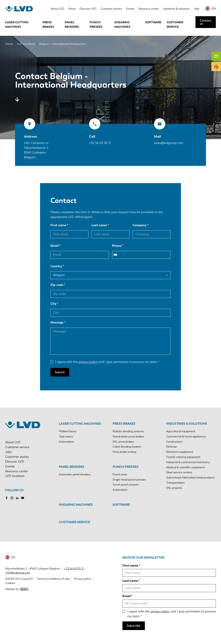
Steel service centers (179, 472)
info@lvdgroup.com (18, 573)
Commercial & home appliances (186, 436)
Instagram (12, 498)
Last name (99, 225)
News (72, 9)
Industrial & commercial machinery (188, 462)
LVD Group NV (24, 579)
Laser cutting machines (17, 24)
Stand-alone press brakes (128, 436)
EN (214, 9)
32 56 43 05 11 (75, 569)
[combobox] (116, 255)
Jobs (196, 9)
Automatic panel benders (75, 474)
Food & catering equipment (183, 457)
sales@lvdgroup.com (169, 143)
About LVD (57, 9)
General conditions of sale (54, 579)
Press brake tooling (124, 452)
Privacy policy (82, 579)
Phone (117, 246)
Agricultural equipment (181, 431)
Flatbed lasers (68, 431)
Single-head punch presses (129, 480)
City (53, 304)
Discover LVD (88, 9)
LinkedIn (17, 498)
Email (55, 246)
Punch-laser (120, 474)
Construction (174, 442)
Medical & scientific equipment (186, 467)
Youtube (23, 498)
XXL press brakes (123, 442)
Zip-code (57, 285)
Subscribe (134, 626)
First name (58, 225)
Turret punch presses (126, 485)
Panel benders (72, 24)
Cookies (10, 583)
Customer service (175, 24)
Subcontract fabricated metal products (190, 478)
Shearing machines (122, 24)
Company (140, 225)
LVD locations (15, 476)
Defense (172, 447)
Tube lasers (66, 436)
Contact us (206, 22)
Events (130, 9)
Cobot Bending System (127, 447)
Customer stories (111, 9)
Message (57, 322)
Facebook (7, 498)
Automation (66, 442)
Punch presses (96, 24)
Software (153, 22)
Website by (17, 589)
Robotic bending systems (128, 431)
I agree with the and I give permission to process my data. (106, 362)
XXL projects (174, 488)
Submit (60, 372)
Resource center (149, 9)
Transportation (175, 483)
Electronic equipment (180, 452)
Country (56, 266)
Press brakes (48, 24)
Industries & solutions (176, 9)
